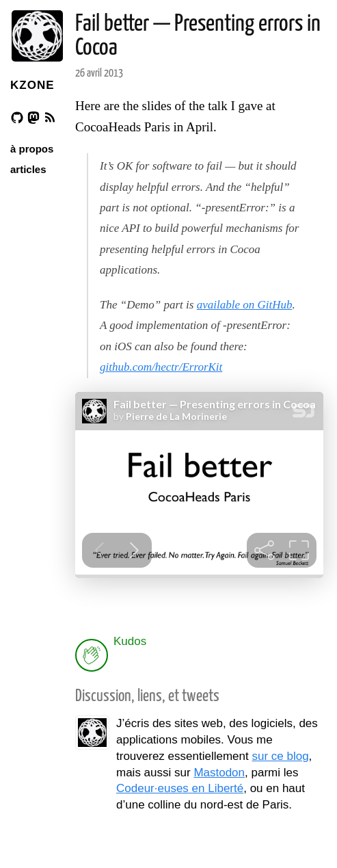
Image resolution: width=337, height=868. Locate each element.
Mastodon (219, 773)
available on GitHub (245, 305)
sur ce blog (280, 756)
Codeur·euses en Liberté (180, 788)
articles (28, 169)
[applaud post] (92, 655)
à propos (32, 149)
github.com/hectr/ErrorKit (161, 367)
